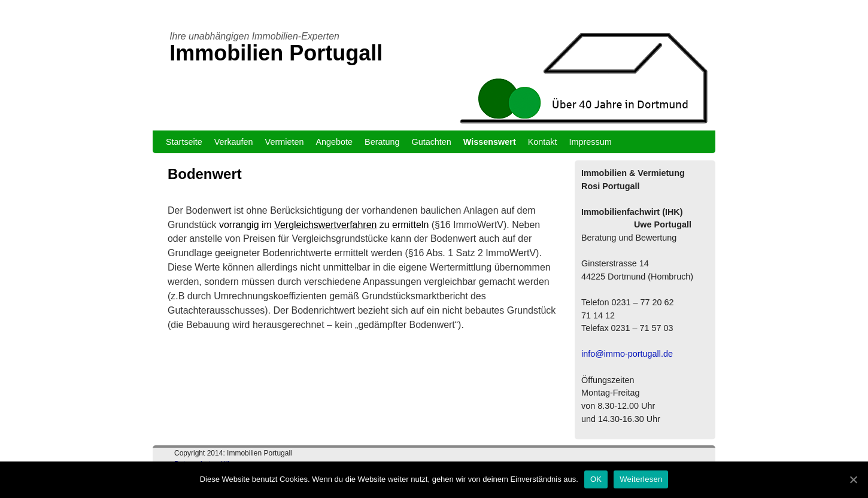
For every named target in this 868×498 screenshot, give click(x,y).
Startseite (184, 142)
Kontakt (543, 142)
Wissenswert (490, 142)
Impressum (591, 142)
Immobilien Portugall (276, 53)
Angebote (334, 142)
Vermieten (285, 142)
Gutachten (431, 142)
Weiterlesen (641, 479)
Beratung (382, 142)
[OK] (853, 479)
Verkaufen (234, 142)
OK (596, 479)
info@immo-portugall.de (627, 354)
